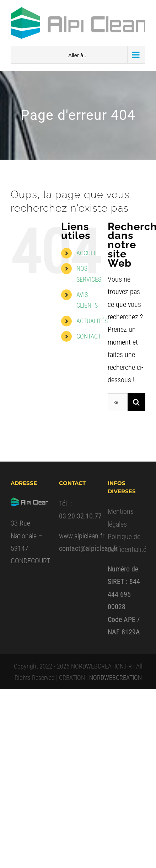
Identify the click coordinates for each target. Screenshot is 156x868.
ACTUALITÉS (92, 321)
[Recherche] (136, 402)
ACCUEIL (87, 253)
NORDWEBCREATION (115, 678)
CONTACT (89, 336)
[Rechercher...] (118, 402)
